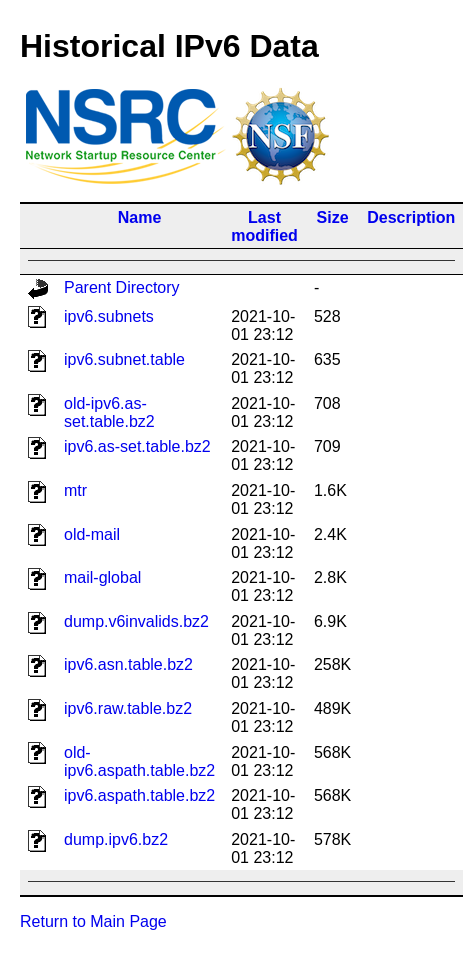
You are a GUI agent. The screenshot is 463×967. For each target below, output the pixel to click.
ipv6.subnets (109, 316)
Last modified (264, 226)
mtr (75, 490)
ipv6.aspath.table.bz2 (139, 795)
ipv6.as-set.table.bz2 (137, 446)
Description (411, 217)
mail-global (102, 577)
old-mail (92, 534)
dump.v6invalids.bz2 (136, 621)
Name (140, 217)
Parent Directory (122, 287)
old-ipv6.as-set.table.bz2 (109, 412)
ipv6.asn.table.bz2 (128, 664)
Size (333, 217)
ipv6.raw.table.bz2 (128, 708)
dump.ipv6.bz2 (116, 839)
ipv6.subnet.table (124, 359)
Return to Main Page (93, 921)
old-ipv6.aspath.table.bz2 (139, 761)
